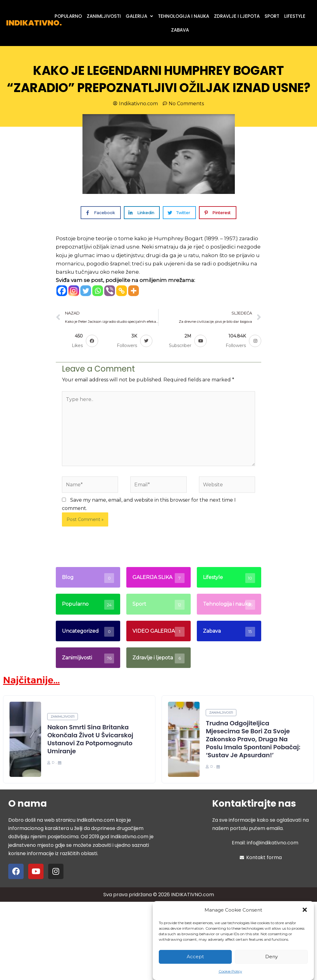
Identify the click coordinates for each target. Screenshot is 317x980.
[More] (134, 291)
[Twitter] (86, 291)
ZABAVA (180, 30)
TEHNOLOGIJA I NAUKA (183, 16)
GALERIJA (139, 16)
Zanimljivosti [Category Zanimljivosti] (63, 717)
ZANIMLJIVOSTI (104, 16)
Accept (195, 957)
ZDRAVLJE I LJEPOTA (237, 16)
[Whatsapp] (98, 291)
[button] (305, 910)
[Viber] (110, 291)
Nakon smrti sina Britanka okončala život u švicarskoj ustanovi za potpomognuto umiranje (90, 739)
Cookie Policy (230, 971)
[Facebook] (62, 291)
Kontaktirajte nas (254, 804)
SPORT (272, 16)
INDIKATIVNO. (34, 23)
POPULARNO (68, 16)
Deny (271, 957)
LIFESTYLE (295, 16)
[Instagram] (74, 291)
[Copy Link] (122, 291)
